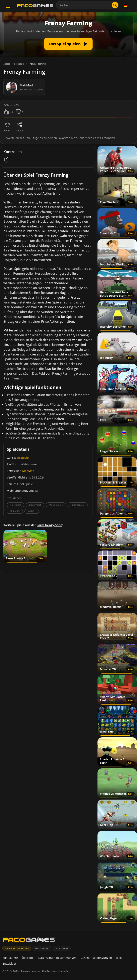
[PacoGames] (29, 941)
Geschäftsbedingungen (96, 958)
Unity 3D (15, 511)
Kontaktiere (10, 958)
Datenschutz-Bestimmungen (57, 958)
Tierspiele (16, 505)
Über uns (28, 958)
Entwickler (9, 963)
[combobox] (87, 5)
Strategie (23, 458)
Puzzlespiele (78, 505)
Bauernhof (35, 505)
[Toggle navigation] (8, 6)
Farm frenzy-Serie (49, 525)
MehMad (28, 471)
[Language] (128, 6)
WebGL (32, 511)
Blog (119, 958)
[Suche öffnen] (115, 5)
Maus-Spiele (56, 505)
